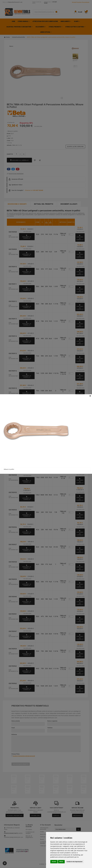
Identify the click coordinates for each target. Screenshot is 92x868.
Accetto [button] (54, 862)
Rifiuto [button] (61, 862)
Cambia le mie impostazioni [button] (74, 862)
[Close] (90, 396)
